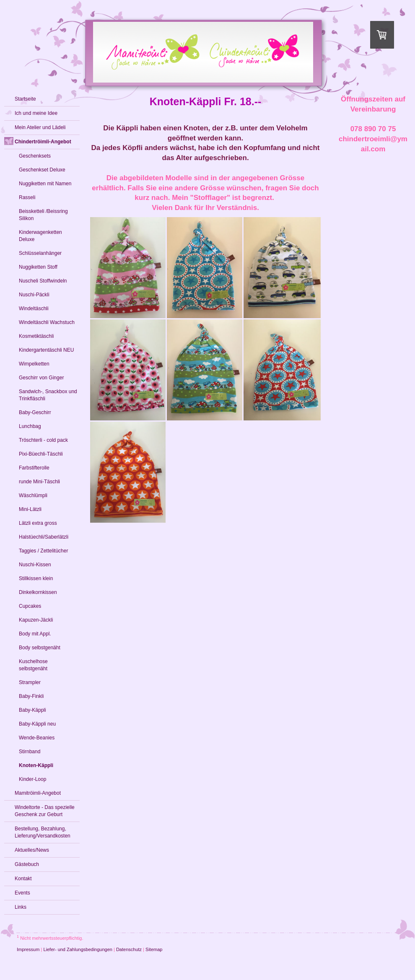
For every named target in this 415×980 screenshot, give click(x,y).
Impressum (28, 949)
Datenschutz (129, 949)
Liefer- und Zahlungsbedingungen (78, 949)
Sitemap (154, 949)
